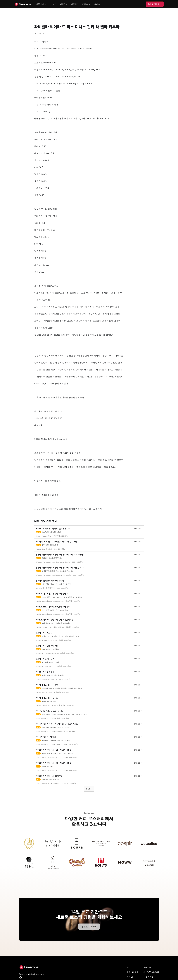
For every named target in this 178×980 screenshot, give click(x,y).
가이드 (53, 4)
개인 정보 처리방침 (151, 972)
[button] (41, 4)
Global (97, 4)
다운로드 (75, 4)
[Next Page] (89, 789)
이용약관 (147, 967)
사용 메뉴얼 (148, 977)
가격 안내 (131, 977)
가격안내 (64, 4)
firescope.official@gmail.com (32, 974)
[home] (23, 4)
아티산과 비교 (133, 972)
